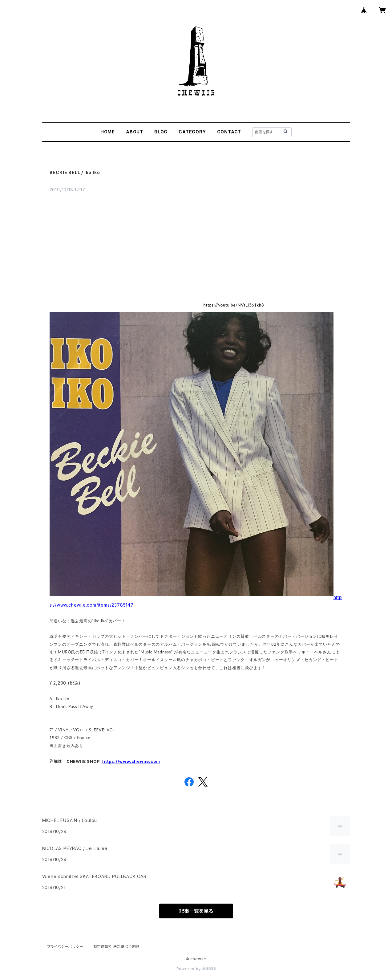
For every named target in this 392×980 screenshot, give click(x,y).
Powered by (196, 969)
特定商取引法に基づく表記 (116, 947)
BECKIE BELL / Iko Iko (75, 172)
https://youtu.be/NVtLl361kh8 (234, 305)
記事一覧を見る (196, 911)
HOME (108, 132)
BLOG (161, 132)
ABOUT (135, 132)
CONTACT (229, 132)
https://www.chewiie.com (131, 761)
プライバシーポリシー (65, 947)
